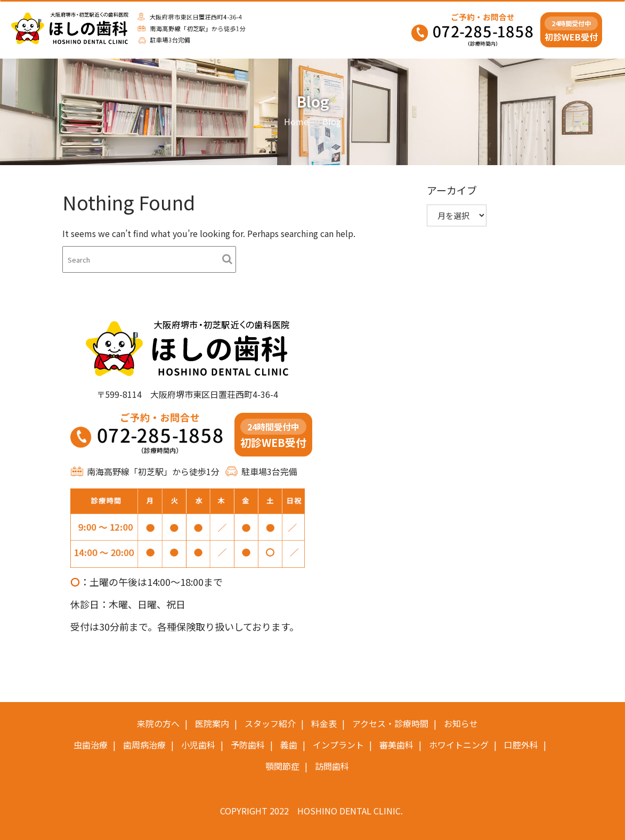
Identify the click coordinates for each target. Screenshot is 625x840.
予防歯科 (248, 745)
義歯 (289, 745)
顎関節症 (282, 766)
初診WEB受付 (571, 30)
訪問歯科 (332, 766)
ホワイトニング (459, 745)
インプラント (338, 745)
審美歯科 (396, 745)
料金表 (324, 723)
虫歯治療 (91, 745)
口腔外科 (521, 745)
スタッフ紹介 (270, 723)
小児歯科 (198, 745)
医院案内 (212, 723)
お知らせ (461, 723)
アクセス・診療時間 (390, 723)
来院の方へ (158, 723)
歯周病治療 (144, 745)
